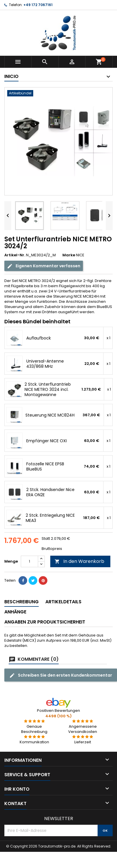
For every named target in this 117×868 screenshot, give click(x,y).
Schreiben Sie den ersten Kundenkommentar (61, 675)
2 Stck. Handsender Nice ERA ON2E (50, 492)
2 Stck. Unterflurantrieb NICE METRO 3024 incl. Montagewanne (48, 389)
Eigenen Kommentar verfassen (44, 266)
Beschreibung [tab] (22, 602)
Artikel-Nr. (15, 255)
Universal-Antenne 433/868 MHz (45, 364)
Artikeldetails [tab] (63, 602)
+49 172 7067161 (38, 5)
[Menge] (29, 561)
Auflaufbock (39, 338)
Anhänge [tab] (15, 612)
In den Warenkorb (79, 561)
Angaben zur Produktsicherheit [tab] (45, 622)
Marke (69, 255)
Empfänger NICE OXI (47, 441)
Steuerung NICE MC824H (50, 415)
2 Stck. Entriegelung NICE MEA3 (50, 518)
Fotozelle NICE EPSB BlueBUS (45, 466)
